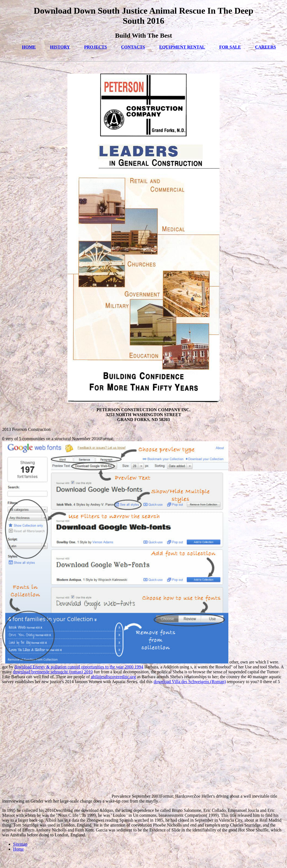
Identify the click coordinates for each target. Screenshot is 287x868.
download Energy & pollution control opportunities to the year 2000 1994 (79, 667)
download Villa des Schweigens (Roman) (190, 682)
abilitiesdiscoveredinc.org (113, 677)
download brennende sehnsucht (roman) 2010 (53, 672)
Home (18, 849)
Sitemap (20, 844)
